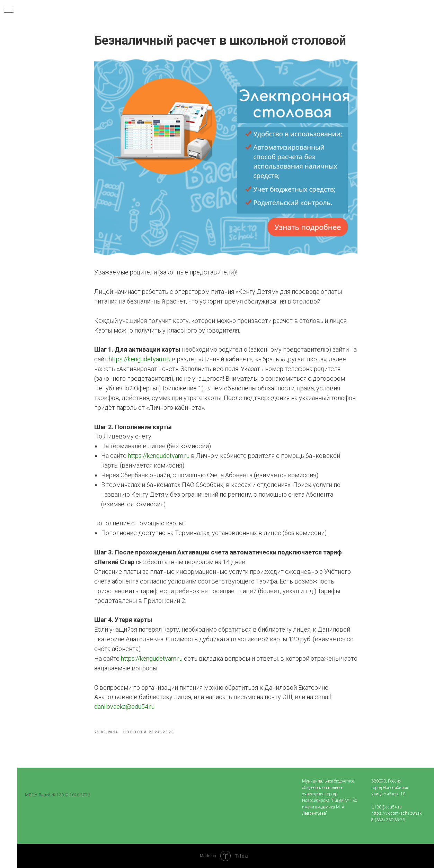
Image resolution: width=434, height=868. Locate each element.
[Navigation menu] (9, 10)
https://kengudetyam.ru (140, 359)
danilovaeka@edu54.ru (124, 707)
